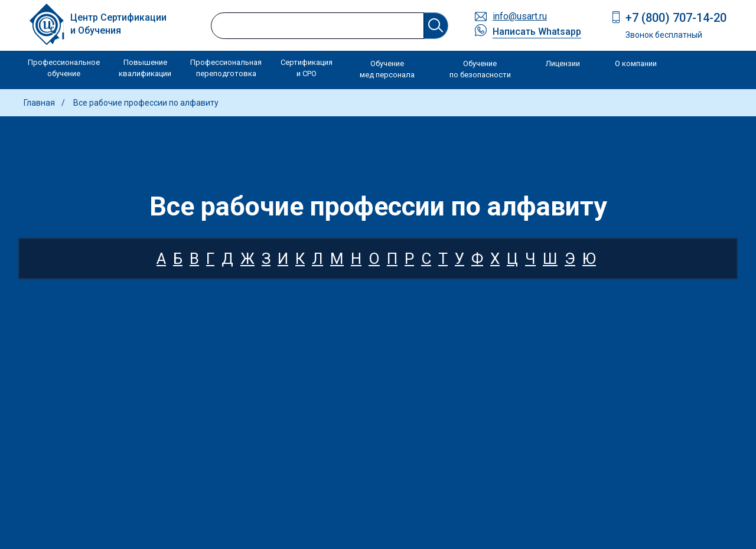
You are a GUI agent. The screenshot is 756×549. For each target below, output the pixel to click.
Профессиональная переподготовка (226, 68)
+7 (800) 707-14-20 (676, 18)
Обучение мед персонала (387, 69)
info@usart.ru (520, 16)
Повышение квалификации (145, 68)
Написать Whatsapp (537, 32)
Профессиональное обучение (64, 68)
